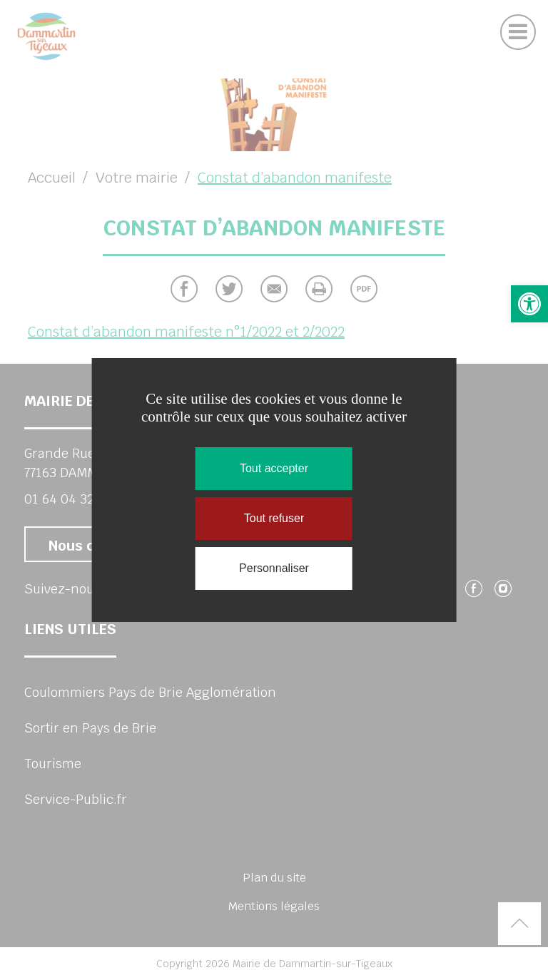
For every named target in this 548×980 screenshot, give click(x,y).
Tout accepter (274, 468)
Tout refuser (274, 518)
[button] (529, 304)
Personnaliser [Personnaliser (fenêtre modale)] (274, 568)
